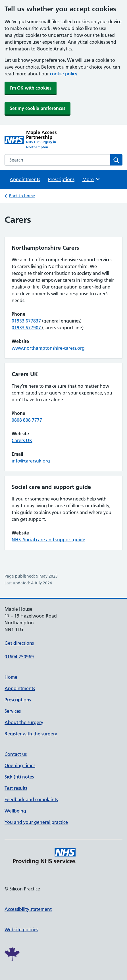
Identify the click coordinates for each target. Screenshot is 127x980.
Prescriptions (61, 179)
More (91, 179)
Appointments (25, 179)
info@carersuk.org (31, 461)
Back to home (22, 196)
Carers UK (22, 440)
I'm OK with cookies (31, 88)
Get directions (19, 643)
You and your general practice (36, 822)
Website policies (21, 930)
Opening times (20, 765)
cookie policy (64, 74)
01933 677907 (27, 328)
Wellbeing (15, 811)
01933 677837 (27, 321)
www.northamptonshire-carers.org (48, 348)
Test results (16, 788)
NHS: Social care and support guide (48, 540)
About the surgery (24, 722)
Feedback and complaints (31, 799)
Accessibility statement (28, 909)
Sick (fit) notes (19, 777)
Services (13, 711)
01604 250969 (19, 657)
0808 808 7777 (27, 420)
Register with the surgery (31, 734)
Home (11, 677)
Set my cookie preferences (38, 108)
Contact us (16, 754)
